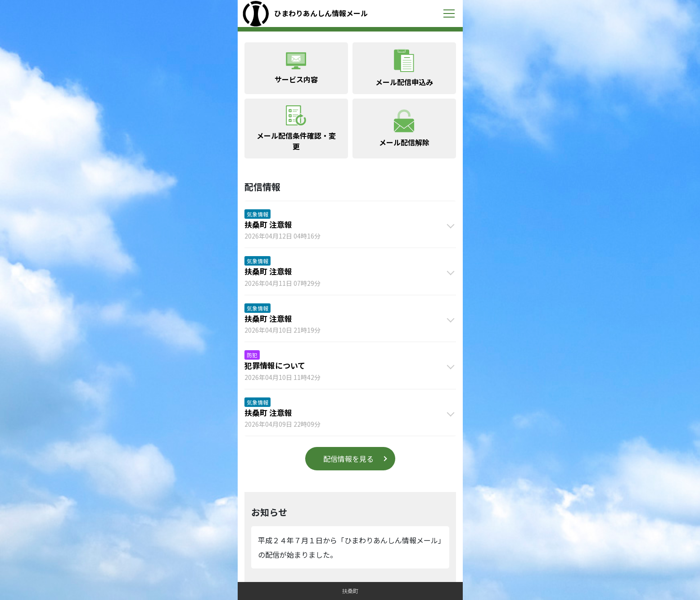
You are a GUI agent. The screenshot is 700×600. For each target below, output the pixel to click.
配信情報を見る (348, 459)
